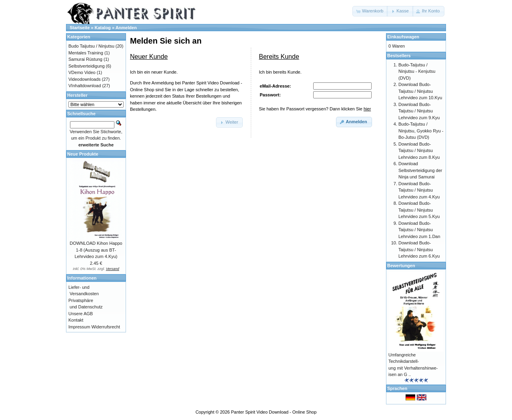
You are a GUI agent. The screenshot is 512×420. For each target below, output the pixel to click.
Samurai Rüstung (85, 59)
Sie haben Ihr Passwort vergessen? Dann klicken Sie (315, 109)
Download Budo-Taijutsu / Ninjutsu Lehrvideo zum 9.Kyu (419, 111)
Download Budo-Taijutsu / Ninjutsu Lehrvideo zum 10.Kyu (420, 91)
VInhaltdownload (85, 86)
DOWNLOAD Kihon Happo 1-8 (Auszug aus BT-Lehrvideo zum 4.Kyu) (96, 250)
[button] (370, 11)
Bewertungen (401, 266)
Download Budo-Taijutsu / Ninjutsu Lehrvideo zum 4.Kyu (419, 190)
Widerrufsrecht (106, 327)
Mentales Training (86, 53)
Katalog (103, 28)
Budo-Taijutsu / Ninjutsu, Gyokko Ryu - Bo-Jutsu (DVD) (421, 131)
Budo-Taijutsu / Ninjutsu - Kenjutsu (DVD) (417, 71)
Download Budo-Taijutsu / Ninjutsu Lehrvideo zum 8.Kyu (419, 151)
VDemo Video (82, 72)
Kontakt (76, 320)
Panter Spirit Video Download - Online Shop (274, 412)
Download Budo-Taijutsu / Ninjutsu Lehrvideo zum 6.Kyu (419, 249)
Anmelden (126, 28)
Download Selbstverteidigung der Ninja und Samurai (420, 170)
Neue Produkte (83, 154)
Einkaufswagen (403, 37)
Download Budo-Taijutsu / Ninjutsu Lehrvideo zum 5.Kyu (419, 210)
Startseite (80, 28)
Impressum (79, 327)
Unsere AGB (81, 314)
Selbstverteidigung (87, 66)
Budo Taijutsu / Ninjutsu (91, 46)
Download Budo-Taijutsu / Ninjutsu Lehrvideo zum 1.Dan (419, 230)
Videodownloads (85, 79)
